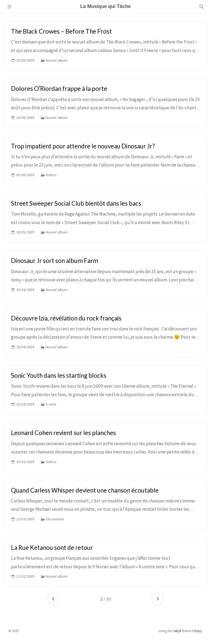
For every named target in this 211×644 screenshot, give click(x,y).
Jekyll (177, 631)
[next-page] (158, 599)
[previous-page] (53, 599)
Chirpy (197, 631)
